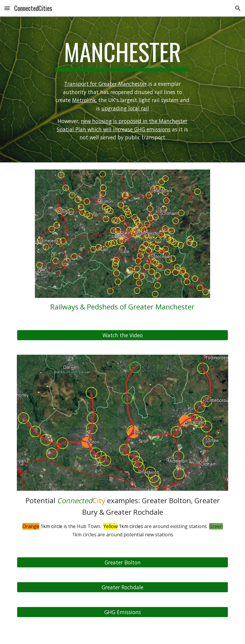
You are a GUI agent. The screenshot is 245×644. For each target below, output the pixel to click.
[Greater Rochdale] (123, 587)
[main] (122, 54)
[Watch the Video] (123, 335)
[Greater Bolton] (123, 562)
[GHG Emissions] (123, 612)
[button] (7, 8)
